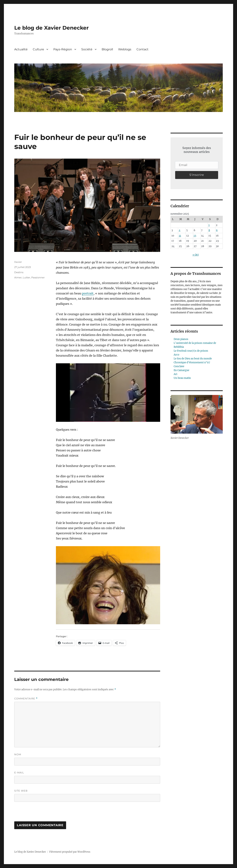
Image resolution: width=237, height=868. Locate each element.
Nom (18, 754)
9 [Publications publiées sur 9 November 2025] (217, 230)
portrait (88, 293)
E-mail (19, 773)
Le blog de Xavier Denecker (51, 28)
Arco (176, 355)
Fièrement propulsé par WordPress (70, 852)
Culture (38, 49)
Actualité (21, 49)
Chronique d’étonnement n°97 (192, 362)
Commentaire (26, 699)
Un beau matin (182, 378)
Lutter (26, 277)
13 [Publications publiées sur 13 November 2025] (195, 236)
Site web (21, 791)
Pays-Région (63, 49)
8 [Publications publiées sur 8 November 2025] (209, 230)
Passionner (38, 277)
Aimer (18, 277)
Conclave (179, 366)
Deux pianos (181, 339)
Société (87, 49)
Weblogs (125, 49)
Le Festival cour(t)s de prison (191, 351)
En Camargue (181, 370)
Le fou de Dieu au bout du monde (193, 359)
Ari (175, 374)
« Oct (196, 255)
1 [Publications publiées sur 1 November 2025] (209, 225)
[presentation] (40, 813)
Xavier (18, 262)
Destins (19, 272)
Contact (142, 49)
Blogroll (107, 49)
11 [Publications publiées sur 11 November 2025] (180, 236)
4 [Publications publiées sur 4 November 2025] (180, 230)
